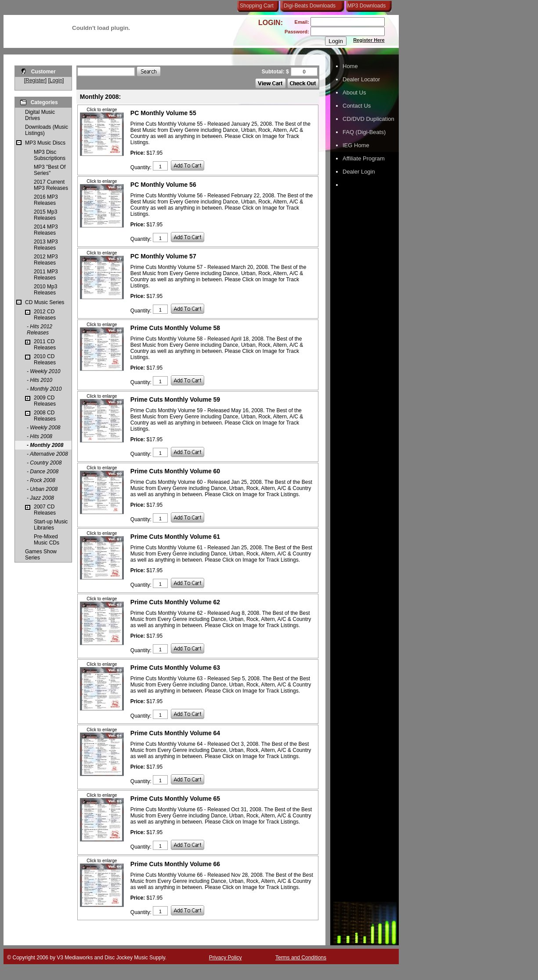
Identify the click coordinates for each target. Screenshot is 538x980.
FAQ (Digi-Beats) (364, 132)
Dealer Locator (361, 79)
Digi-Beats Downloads (310, 6)
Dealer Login (359, 172)
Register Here (369, 40)
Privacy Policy (226, 958)
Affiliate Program (364, 158)
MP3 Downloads (365, 6)
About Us (354, 93)
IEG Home (356, 145)
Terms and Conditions (301, 958)
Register (35, 80)
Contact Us (357, 106)
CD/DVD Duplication (368, 119)
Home (350, 66)
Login (56, 80)
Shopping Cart (257, 6)
